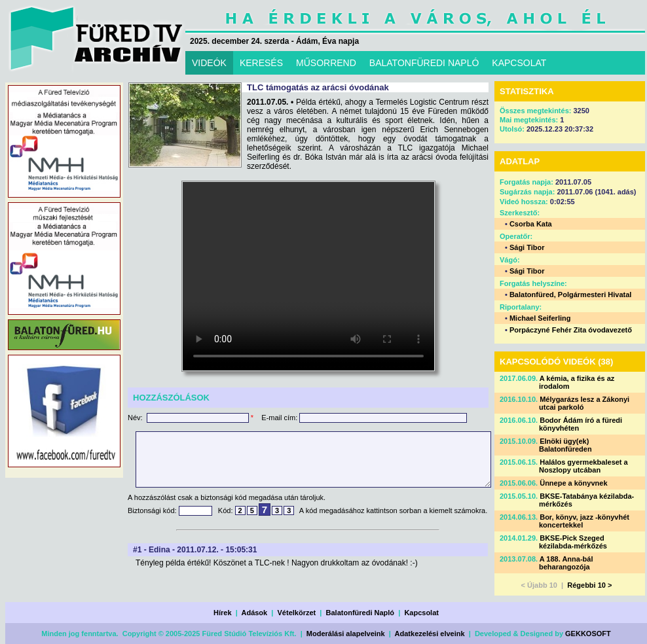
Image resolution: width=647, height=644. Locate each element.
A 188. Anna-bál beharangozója (566, 563)
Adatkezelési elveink (430, 634)
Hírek (223, 613)
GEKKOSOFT (588, 634)
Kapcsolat (421, 613)
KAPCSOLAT (519, 63)
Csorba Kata (531, 224)
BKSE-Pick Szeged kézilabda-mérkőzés (573, 542)
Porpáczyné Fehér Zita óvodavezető (571, 330)
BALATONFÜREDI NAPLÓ (424, 63)
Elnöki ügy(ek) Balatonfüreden (565, 445)
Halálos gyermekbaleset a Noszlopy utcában (583, 466)
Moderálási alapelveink (346, 634)
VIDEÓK (209, 63)
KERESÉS (261, 63)
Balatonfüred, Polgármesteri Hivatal (570, 295)
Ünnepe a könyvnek (573, 483)
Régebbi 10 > (589, 585)
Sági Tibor (527, 247)
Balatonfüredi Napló (360, 613)
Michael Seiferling (540, 318)
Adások (254, 613)
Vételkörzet (297, 613)
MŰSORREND (326, 63)
